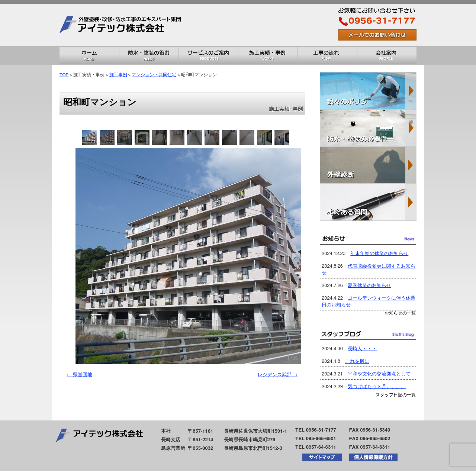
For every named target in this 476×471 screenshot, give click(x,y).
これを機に (357, 362)
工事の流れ (327, 55)
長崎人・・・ (362, 349)
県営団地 (80, 375)
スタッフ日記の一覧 (396, 395)
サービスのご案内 (208, 55)
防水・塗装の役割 (149, 55)
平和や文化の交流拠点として (379, 374)
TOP (64, 75)
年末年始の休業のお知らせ (379, 254)
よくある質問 (368, 202)
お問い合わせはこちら (377, 35)
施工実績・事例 (268, 55)
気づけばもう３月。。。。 (377, 387)
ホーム (89, 55)
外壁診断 (368, 165)
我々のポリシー (368, 91)
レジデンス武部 (278, 375)
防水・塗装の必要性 (368, 128)
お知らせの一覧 (400, 313)
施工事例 (118, 75)
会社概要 (387, 55)
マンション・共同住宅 (154, 75)
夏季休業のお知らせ (369, 286)
